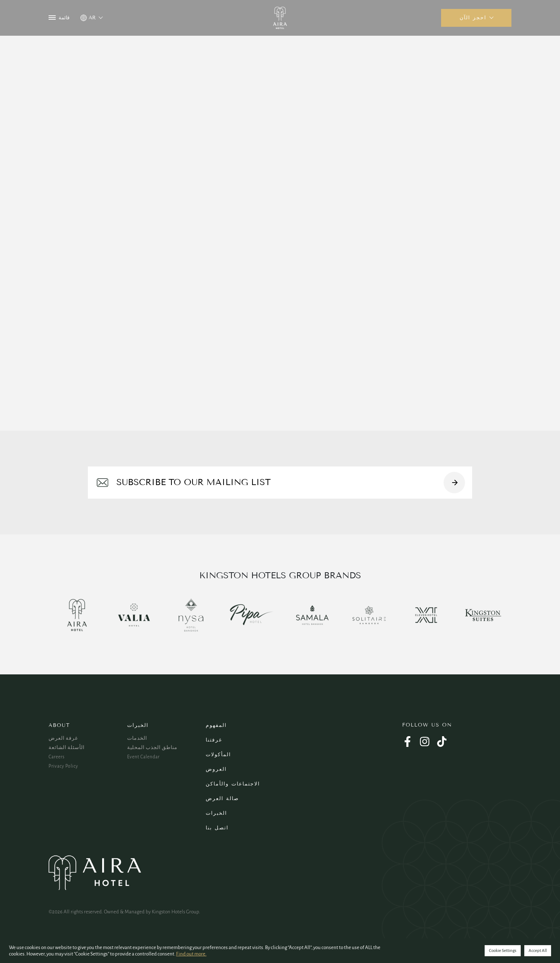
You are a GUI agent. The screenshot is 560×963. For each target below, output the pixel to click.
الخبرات (138, 725)
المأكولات (218, 755)
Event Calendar (143, 757)
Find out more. (191, 954)
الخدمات (137, 738)
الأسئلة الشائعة (67, 748)
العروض (216, 769)
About (59, 725)
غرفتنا (214, 740)
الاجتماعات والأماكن (233, 784)
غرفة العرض (63, 738)
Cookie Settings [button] (503, 951)
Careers (57, 757)
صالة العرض (222, 799)
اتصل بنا (217, 828)
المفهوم (216, 725)
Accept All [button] (538, 951)
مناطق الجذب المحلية (152, 748)
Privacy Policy (63, 766)
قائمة (59, 18)
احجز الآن (473, 18)
